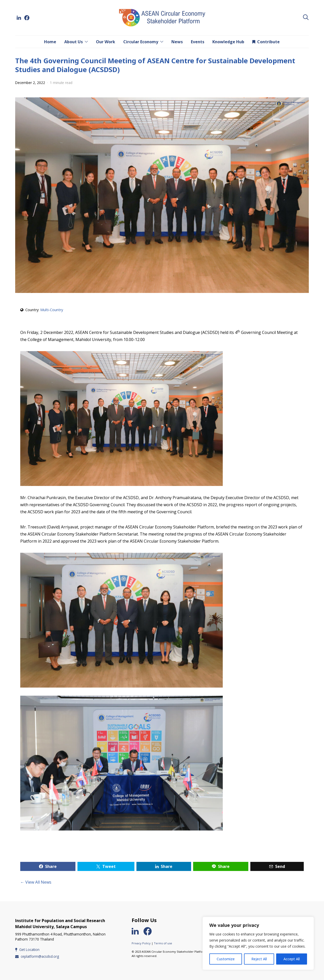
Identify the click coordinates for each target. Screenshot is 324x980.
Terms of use (163, 943)
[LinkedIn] (19, 18)
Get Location (27, 950)
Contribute (266, 42)
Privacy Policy (141, 943)
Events (198, 42)
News (177, 42)
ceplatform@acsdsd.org (37, 956)
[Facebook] (27, 18)
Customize (226, 959)
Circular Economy (141, 42)
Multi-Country (52, 310)
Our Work (106, 42)
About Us (74, 42)
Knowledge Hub (228, 42)
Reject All (259, 959)
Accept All (292, 959)
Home (50, 42)
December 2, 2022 (30, 83)
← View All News (36, 882)
